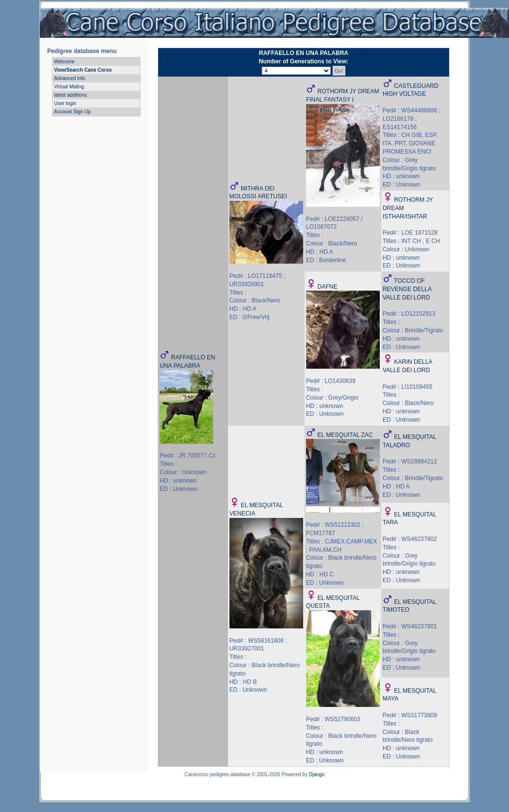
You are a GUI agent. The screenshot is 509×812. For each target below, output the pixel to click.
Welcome (64, 62)
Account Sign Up (72, 112)
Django (317, 774)
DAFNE (327, 287)
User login (65, 103)
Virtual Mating (69, 87)
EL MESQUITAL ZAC (345, 435)
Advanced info (70, 78)
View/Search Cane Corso (83, 70)
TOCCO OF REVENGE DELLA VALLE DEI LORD (407, 289)
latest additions (71, 95)
